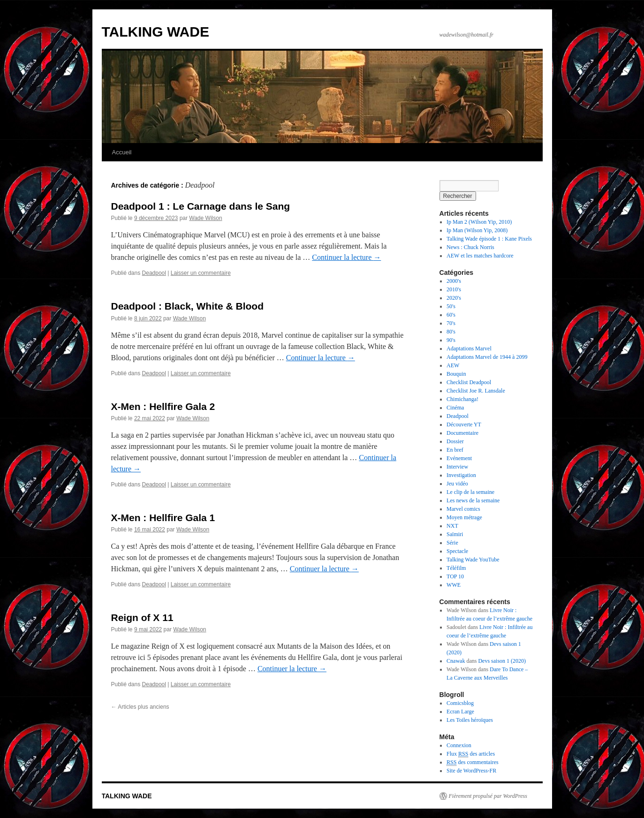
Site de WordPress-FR (471, 771)
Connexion (459, 745)
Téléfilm (456, 568)
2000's (454, 281)
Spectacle (457, 551)
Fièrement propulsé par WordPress (488, 796)
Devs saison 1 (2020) (502, 661)
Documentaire (462, 433)
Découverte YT (464, 424)
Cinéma (455, 408)
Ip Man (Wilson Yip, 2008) (477, 230)
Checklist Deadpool (469, 382)
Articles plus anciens (140, 707)
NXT (452, 526)
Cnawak (456, 661)
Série (452, 543)
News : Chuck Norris (470, 247)
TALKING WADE (155, 32)
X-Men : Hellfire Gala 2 (163, 406)
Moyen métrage (464, 517)
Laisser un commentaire (201, 273)
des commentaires (473, 762)
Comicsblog (460, 703)
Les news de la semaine (473, 500)
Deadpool (154, 273)
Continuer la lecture (346, 257)
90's (451, 340)
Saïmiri (455, 534)
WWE (454, 585)
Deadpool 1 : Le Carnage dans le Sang (201, 206)
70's (451, 323)
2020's (454, 298)
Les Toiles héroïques (470, 720)
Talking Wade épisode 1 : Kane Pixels (489, 239)
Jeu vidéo (457, 484)
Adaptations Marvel (469, 348)
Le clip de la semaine (470, 492)
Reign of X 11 (142, 617)
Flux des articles (471, 754)
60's (451, 315)
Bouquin (456, 374)
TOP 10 (455, 576)
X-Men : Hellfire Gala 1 (163, 518)
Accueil (122, 152)
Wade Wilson (205, 218)
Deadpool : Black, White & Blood (188, 306)
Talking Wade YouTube (473, 560)
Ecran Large (460, 712)
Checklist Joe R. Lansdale (476, 391)
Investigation (461, 475)
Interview (457, 467)
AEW (453, 365)
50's (451, 306)
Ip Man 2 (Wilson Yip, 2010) (479, 222)
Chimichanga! (462, 399)
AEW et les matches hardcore (480, 256)
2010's (454, 289)
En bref (455, 450)
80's (451, 332)
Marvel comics (463, 509)
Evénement (459, 458)
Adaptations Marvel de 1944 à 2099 (487, 357)
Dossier (455, 441)
